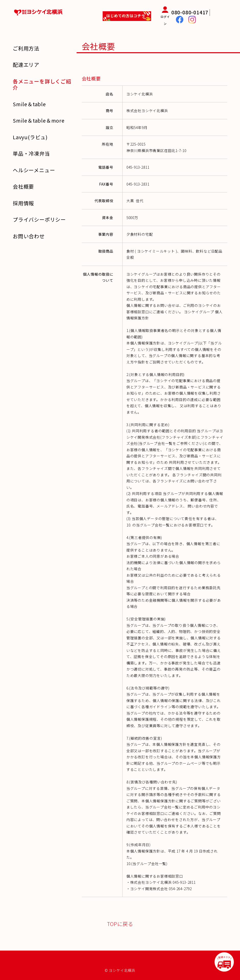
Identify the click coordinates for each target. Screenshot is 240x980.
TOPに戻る (120, 924)
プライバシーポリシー (39, 219)
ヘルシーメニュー (34, 170)
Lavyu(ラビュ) (30, 137)
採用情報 (23, 203)
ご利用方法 (26, 48)
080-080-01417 (190, 12)
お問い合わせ (29, 236)
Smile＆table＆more (39, 120)
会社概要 (23, 186)
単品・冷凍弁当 (31, 153)
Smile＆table (29, 104)
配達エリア (26, 65)
